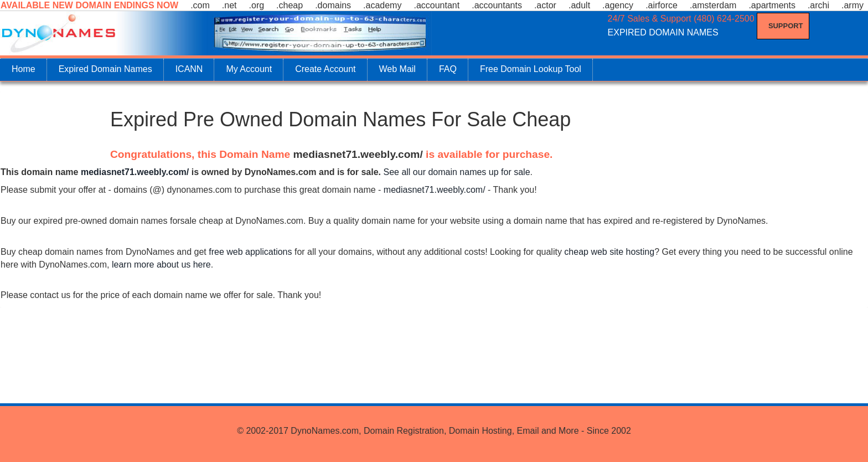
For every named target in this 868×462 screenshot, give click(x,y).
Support (786, 26)
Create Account (325, 69)
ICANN (189, 69)
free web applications (250, 252)
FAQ (448, 69)
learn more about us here (161, 265)
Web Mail (397, 69)
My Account (249, 69)
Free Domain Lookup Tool (531, 69)
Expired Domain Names (105, 69)
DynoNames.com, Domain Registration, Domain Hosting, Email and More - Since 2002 (461, 431)
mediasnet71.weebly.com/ (358, 154)
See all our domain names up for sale (456, 172)
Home (24, 69)
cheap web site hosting (609, 252)
